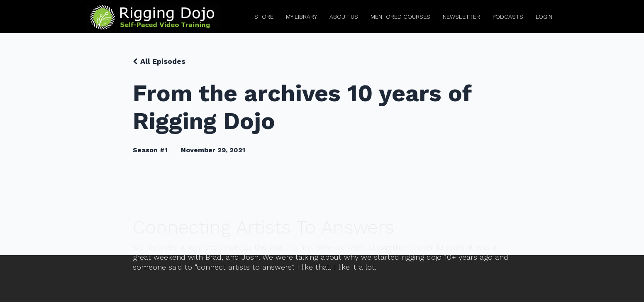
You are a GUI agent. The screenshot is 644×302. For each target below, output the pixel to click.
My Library (301, 17)
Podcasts (508, 17)
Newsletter (461, 17)
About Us (344, 17)
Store (264, 17)
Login (544, 17)
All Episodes (163, 61)
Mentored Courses (400, 17)
